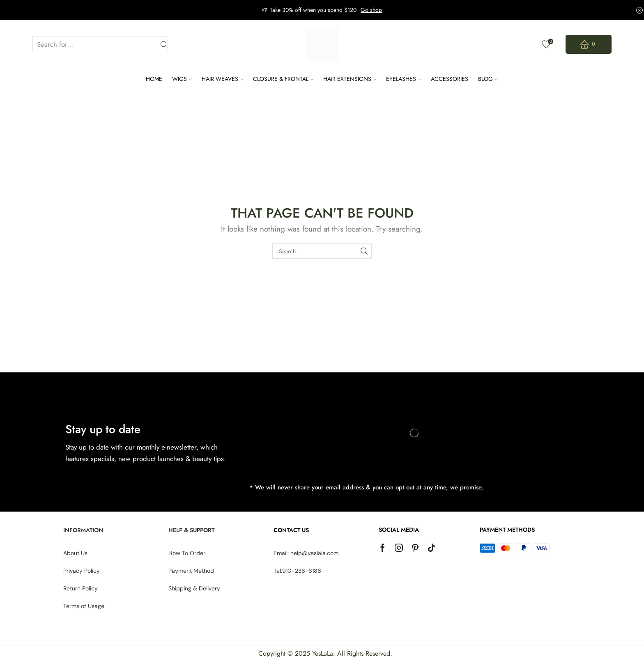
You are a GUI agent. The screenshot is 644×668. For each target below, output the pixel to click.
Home (154, 79)
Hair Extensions (350, 79)
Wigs (182, 79)
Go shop (371, 10)
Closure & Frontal (283, 79)
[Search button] (164, 45)
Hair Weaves (222, 79)
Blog (488, 79)
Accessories (450, 79)
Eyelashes (404, 79)
